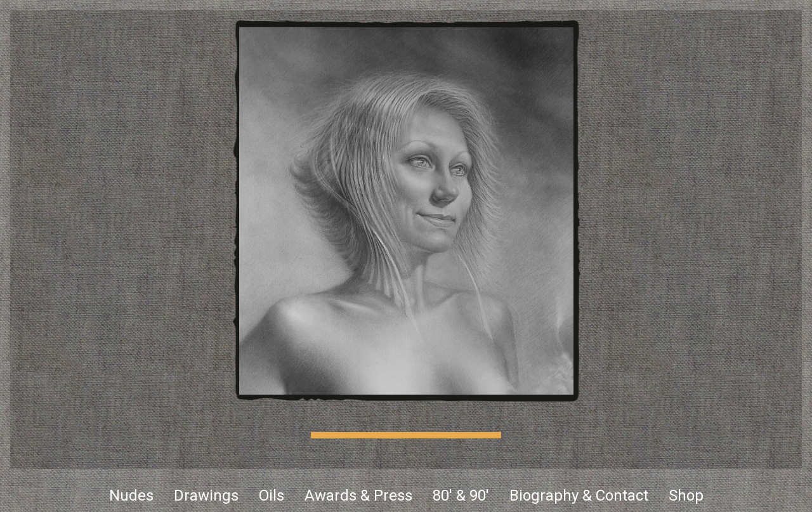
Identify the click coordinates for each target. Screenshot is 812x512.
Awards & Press (358, 496)
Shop (686, 496)
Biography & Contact (579, 496)
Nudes (131, 496)
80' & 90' (461, 496)
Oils (272, 496)
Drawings (206, 496)
